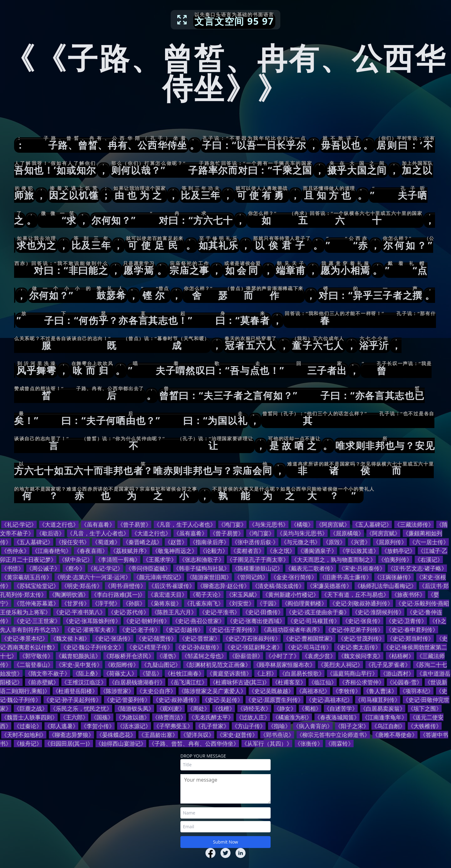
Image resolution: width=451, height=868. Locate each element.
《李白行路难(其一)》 (118, 595)
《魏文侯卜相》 (70, 638)
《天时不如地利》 (24, 735)
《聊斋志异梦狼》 (71, 735)
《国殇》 (102, 717)
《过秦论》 (28, 726)
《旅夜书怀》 (408, 595)
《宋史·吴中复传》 (79, 665)
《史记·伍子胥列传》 (232, 630)
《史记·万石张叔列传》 (252, 638)
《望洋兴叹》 (197, 735)
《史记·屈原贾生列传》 (275, 700)
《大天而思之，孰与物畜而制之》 (334, 559)
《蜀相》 (310, 708)
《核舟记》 (28, 743)
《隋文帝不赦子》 (48, 673)
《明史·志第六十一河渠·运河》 (93, 577)
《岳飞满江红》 (188, 682)
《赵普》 (176, 542)
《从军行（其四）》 (267, 743)
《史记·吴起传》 (223, 700)
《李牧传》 (347, 691)
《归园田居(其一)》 (69, 743)
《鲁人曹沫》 (380, 691)
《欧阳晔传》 (122, 665)
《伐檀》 (224, 708)
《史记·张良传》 (363, 621)
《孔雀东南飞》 (204, 603)
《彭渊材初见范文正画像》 (217, 665)
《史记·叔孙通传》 (176, 700)
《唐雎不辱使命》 (395, 735)
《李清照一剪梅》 (118, 559)
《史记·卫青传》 (406, 621)
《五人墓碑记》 (372, 524)
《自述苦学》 (341, 708)
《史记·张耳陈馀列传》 (92, 621)
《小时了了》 (283, 656)
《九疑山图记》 (161, 665)
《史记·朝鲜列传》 (147, 621)
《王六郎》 (74, 717)
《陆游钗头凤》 (134, 708)
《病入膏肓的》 (313, 726)
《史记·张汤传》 (113, 638)
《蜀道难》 (106, 542)
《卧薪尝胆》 (246, 656)
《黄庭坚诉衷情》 (229, 673)
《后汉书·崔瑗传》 (172, 586)
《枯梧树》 (400, 656)
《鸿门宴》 (232, 524)
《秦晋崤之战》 (143, 542)
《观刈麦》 (171, 708)
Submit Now (225, 842)
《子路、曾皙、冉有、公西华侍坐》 (194, 743)
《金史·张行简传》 (294, 577)
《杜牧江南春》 (184, 673)
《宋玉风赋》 (243, 595)
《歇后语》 (50, 533)
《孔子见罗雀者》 (388, 665)
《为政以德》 (133, 717)
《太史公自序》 (156, 691)
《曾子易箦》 (134, 524)
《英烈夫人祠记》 (340, 665)
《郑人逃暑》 (61, 726)
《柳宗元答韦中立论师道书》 (333, 735)
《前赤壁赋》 (42, 682)
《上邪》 (266, 673)
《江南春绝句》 (52, 551)
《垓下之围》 (425, 708)
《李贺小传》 (98, 726)
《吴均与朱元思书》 (302, 533)
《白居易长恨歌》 (302, 673)
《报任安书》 (73, 542)
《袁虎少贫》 (319, 656)
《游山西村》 (397, 673)
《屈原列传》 (390, 542)
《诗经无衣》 (254, 708)
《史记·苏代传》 (129, 612)
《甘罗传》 (75, 603)
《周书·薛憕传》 (125, 586)
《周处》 (199, 708)
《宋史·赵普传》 (237, 735)
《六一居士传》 (429, 542)
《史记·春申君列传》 (412, 630)
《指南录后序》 (210, 542)
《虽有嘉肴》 (98, 524)
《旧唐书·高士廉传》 (346, 577)
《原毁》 (334, 542)
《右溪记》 (429, 559)
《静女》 (285, 708)
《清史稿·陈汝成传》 (278, 586)
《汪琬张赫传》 (394, 577)
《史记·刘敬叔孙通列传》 (361, 603)
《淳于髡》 (106, 603)
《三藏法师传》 (414, 524)
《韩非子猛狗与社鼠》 (201, 568)
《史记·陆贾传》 (156, 638)
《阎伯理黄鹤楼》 (304, 603)
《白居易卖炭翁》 (383, 708)
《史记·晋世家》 (200, 638)
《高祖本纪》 (313, 691)
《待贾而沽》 (169, 717)
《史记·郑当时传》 (410, 638)
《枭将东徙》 (165, 603)
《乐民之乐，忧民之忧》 (81, 708)
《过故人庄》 (253, 717)
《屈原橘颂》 (347, 533)
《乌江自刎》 (388, 726)
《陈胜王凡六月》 (174, 612)
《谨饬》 (168, 656)
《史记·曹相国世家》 (309, 638)
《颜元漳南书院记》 (159, 577)
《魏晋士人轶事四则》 (29, 717)
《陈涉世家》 (117, 691)
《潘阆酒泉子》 (317, 551)
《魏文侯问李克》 (361, 656)
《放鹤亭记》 (398, 551)
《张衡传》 (309, 743)
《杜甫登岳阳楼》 (75, 691)
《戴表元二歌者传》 (311, 568)
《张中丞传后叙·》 (255, 542)
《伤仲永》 (15, 551)
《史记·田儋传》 (263, 612)
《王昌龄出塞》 (158, 735)
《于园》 (268, 603)
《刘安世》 (240, 603)
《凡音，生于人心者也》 (185, 524)
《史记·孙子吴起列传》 (73, 700)
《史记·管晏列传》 (127, 700)
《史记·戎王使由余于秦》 (318, 612)
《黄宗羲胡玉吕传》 (27, 577)
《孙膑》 (134, 603)
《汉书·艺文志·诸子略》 (417, 568)
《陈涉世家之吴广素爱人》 (212, 691)
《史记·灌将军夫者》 (91, 630)
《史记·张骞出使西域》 (256, 621)
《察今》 (74, 568)
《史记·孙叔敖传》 (199, 647)
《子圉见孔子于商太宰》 (258, 559)
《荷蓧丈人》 (120, 673)
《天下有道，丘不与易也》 (355, 595)
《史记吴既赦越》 (271, 691)
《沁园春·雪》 (404, 682)
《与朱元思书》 (269, 524)
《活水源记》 (134, 726)
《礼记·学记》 (19, 524)
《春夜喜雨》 (91, 551)
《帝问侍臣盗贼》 (148, 568)
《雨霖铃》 (340, 743)
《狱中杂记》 (76, 559)
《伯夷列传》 (395, 559)
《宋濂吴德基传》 (329, 586)
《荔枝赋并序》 (130, 551)
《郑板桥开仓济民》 (129, 656)
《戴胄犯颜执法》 (78, 656)
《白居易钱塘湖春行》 (137, 682)
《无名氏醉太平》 (211, 717)
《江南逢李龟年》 (385, 717)
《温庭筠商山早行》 (352, 673)
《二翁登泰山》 (34, 665)
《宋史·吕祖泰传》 (362, 568)
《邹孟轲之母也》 (204, 656)
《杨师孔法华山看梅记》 (386, 586)
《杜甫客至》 (289, 682)
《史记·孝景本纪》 (25, 638)
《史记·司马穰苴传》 (314, 621)
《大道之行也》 (59, 524)
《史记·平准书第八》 (79, 612)
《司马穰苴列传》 (378, 700)
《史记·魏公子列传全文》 (92, 647)
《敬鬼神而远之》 (175, 551)
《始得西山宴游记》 (121, 743)
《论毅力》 (214, 551)
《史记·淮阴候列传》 (378, 612)
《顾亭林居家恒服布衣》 (284, 665)
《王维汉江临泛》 (84, 682)
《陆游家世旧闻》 (209, 577)
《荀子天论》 (207, 595)
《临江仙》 (323, 682)
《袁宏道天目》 (168, 595)
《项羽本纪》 (417, 691)
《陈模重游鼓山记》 (257, 568)
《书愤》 (13, 568)
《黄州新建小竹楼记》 (291, 595)
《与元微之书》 (301, 542)
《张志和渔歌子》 (202, 559)
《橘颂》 (302, 524)
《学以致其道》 (359, 551)
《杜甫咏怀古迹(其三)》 (240, 682)
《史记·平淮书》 (220, 612)
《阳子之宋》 (352, 726)
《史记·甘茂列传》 (361, 638)
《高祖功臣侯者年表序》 (292, 630)
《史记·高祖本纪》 (329, 700)
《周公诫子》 (43, 568)
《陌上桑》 (87, 673)
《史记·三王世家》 (37, 621)
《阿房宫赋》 (333, 524)
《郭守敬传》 (36, 656)
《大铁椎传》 (425, 726)
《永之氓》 (281, 551)
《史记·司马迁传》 (308, 647)
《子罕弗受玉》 (173, 726)
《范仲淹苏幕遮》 (36, 603)
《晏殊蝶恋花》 (116, 735)
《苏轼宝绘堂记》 (36, 586)
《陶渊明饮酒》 (69, 595)
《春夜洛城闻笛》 (337, 717)
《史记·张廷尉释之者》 (254, 647)
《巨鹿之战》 (31, 708)
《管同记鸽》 (251, 577)
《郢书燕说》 (277, 735)
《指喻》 (279, 726)
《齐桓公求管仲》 (362, 682)
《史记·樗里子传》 (150, 647)
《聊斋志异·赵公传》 (223, 586)
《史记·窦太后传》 (358, 647)
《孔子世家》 (212, 726)
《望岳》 (151, 673)
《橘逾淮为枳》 (292, 717)
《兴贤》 (359, 542)
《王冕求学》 (160, 559)
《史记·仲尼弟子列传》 (354, 630)
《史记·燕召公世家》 (198, 621)
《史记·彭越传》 (183, 630)
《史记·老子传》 (140, 630)
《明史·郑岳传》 (82, 586)
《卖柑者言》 (247, 551)
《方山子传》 (249, 726)
